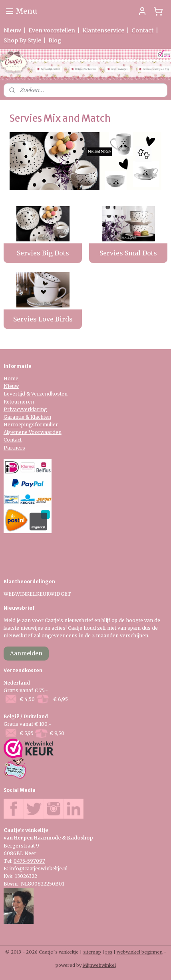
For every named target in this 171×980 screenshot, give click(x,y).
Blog (55, 40)
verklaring (35, 409)
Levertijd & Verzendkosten (36, 394)
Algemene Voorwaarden (33, 432)
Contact (142, 30)
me (15, 379)
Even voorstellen (52, 30)
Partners (14, 448)
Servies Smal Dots (128, 253)
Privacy (13, 409)
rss (109, 952)
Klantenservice (103, 30)
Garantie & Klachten (27, 417)
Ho (7, 379)
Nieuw (12, 30)
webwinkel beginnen (140, 952)
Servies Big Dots (43, 253)
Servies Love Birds (43, 319)
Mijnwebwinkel (99, 965)
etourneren (20, 402)
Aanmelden (26, 653)
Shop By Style (22, 40)
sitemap (92, 952)
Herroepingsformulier (31, 425)
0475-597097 (29, 861)
